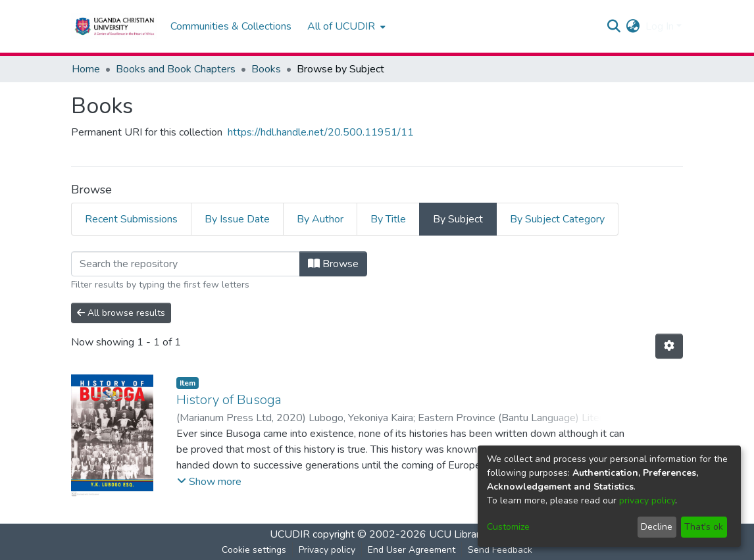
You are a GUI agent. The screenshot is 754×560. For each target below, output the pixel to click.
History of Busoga (229, 400)
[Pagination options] (669, 346)
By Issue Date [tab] (237, 219)
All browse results (121, 313)
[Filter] (186, 264)
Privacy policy (327, 550)
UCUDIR (290, 534)
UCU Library (457, 534)
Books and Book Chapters (176, 69)
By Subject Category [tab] (557, 219)
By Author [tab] (320, 219)
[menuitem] (345, 26)
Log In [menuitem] (660, 26)
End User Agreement (412, 550)
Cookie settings (254, 550)
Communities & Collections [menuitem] (231, 26)
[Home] (114, 26)
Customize (508, 527)
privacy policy (647, 500)
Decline (657, 527)
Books (266, 69)
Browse (333, 264)
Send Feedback (500, 550)
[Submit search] (614, 26)
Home (86, 69)
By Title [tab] (388, 219)
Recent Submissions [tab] (131, 219)
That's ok (704, 527)
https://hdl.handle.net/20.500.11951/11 (321, 132)
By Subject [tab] (458, 219)
